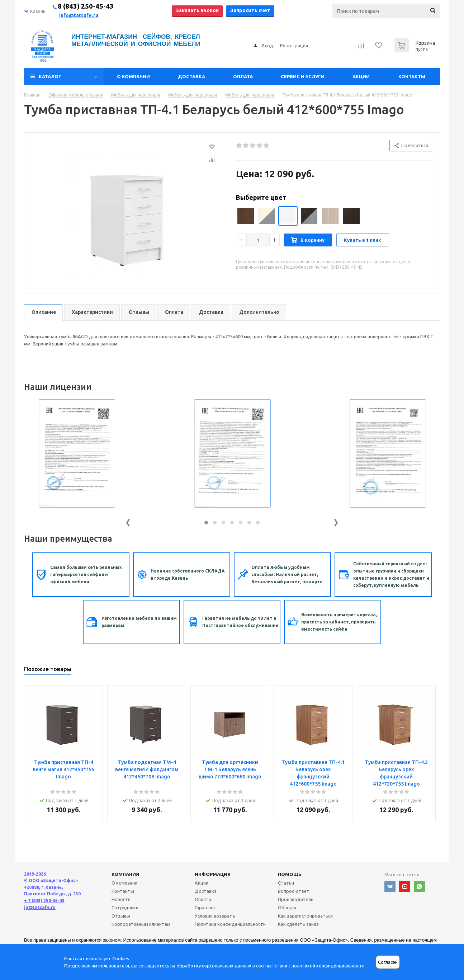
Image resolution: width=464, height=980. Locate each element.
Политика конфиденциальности (230, 924)
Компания (125, 874)
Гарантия (205, 908)
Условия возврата (215, 916)
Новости (121, 899)
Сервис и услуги (303, 76)
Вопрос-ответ (294, 891)
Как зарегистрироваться (305, 916)
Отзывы (121, 916)
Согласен (388, 962)
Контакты (412, 76)
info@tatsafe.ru (79, 15)
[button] (206, 523)
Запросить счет (250, 10)
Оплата (243, 76)
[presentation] (128, 521)
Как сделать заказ (298, 924)
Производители (296, 899)
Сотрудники (125, 908)
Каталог (50, 76)
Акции (361, 76)
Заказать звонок (197, 10)
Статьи (286, 883)
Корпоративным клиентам (141, 924)
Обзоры (287, 908)
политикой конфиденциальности (328, 966)
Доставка (191, 76)
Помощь (290, 874)
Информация (213, 874)
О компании (133, 76)
